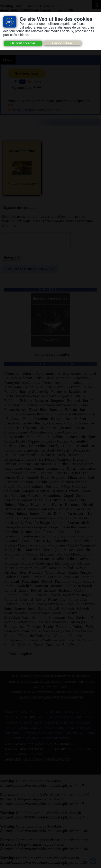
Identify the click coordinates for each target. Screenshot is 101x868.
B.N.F (38, 726)
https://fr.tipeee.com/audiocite (37, 110)
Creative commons (59, 726)
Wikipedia (87, 736)
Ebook (11, 731)
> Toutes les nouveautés (51, 358)
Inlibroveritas (56, 731)
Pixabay (33, 742)
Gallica (36, 731)
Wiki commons (66, 736)
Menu (8, 60)
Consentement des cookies (26, 715)
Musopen (46, 736)
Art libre (46, 720)
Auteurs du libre (19, 726)
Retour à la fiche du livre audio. (30, 272)
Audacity (82, 720)
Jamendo (77, 731)
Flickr (23, 731)
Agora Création (30, 757)
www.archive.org (40, 747)
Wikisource (16, 742)
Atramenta (64, 720)
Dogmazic (83, 726)
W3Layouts (85, 752)
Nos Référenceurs (55, 742)
